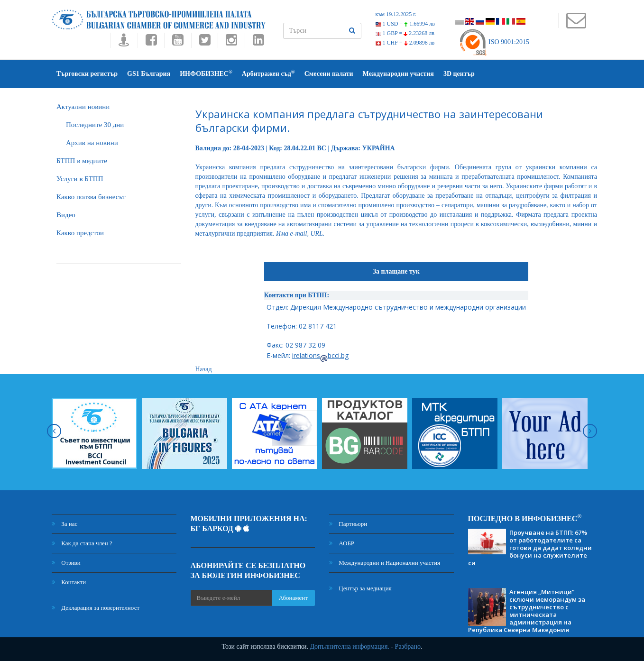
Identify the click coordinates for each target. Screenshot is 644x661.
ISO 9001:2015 (494, 42)
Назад (204, 369)
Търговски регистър (87, 74)
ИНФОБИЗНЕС (206, 73)
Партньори (348, 524)
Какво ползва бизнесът (91, 197)
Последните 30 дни (95, 125)
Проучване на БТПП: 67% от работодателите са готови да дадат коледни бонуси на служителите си (530, 548)
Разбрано (408, 647)
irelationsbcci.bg (320, 355)
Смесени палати (329, 74)
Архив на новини (92, 143)
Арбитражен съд (268, 73)
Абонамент (293, 598)
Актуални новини (83, 107)
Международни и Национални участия (385, 563)
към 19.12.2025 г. (396, 14)
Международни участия (398, 74)
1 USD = (405, 24)
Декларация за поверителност (96, 608)
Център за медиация (360, 588)
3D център (459, 74)
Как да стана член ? (82, 543)
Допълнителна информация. (350, 647)
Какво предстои (80, 233)
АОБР (342, 543)
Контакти (69, 582)
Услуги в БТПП (80, 179)
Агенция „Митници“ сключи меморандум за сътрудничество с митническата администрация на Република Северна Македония (527, 611)
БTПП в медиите (82, 161)
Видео (66, 215)
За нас (64, 524)
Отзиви (66, 563)
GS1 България (149, 74)
